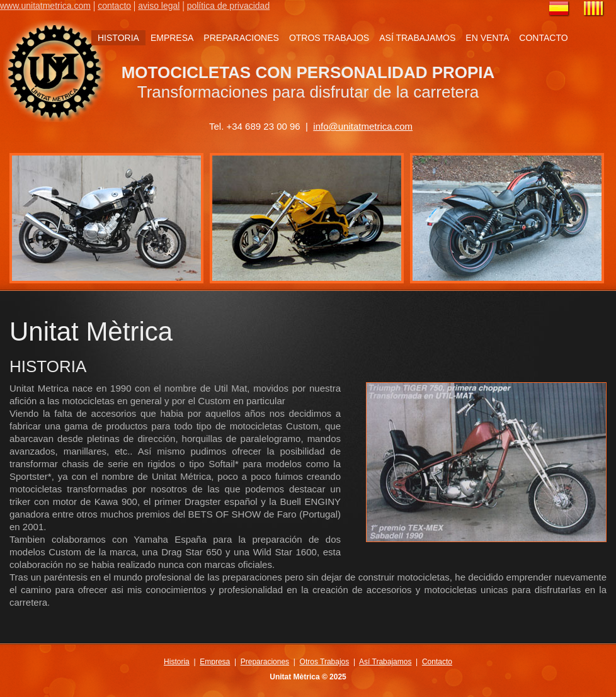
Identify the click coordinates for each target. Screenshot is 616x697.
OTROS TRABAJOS (329, 38)
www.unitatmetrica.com (45, 6)
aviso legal (159, 6)
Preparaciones (265, 662)
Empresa (215, 662)
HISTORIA (118, 38)
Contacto (437, 662)
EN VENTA (487, 38)
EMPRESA (172, 38)
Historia (177, 662)
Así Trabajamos (385, 662)
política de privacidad (229, 6)
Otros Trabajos (325, 662)
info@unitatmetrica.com (363, 126)
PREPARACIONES (241, 38)
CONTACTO (543, 38)
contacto (114, 6)
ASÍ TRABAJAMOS (417, 38)
